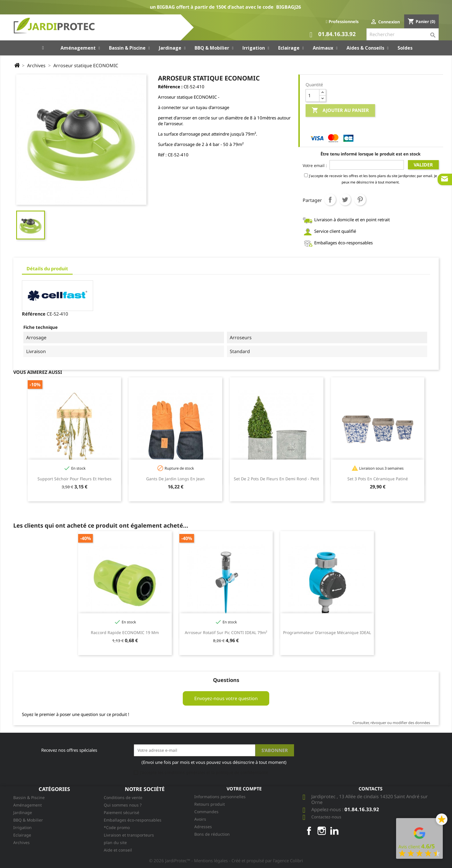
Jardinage (23, 812)
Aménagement (28, 805)
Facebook (309, 831)
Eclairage (22, 835)
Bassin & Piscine (29, 797)
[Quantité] (312, 95)
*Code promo (117, 827)
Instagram (322, 831)
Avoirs (200, 819)
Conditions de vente (123, 797)
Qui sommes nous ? (123, 805)
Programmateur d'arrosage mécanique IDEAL (327, 632)
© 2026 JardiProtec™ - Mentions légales (189, 860)
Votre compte (244, 789)
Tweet (345, 200)
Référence (34, 314)
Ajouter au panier (340, 110)
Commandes (206, 812)
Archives (21, 842)
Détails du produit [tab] (47, 269)
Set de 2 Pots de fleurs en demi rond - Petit (276, 479)
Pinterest (360, 200)
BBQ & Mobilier (28, 820)
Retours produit (210, 804)
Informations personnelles (220, 797)
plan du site (115, 842)
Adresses (203, 827)
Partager (330, 200)
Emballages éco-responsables (133, 820)
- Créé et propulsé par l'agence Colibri (266, 860)
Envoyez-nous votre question (226, 698)
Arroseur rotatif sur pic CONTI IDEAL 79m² (226, 632)
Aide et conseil (118, 850)
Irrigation (22, 827)
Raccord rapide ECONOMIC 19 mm (125, 632)
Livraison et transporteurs (129, 835)
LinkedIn (334, 831)
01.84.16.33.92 (333, 35)
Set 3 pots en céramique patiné (378, 479)
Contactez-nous (326, 817)
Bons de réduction (212, 834)
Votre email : (315, 165)
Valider (423, 165)
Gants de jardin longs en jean (175, 479)
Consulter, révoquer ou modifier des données (391, 723)
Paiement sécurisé (122, 812)
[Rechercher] (403, 34)
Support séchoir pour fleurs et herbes (75, 479)
